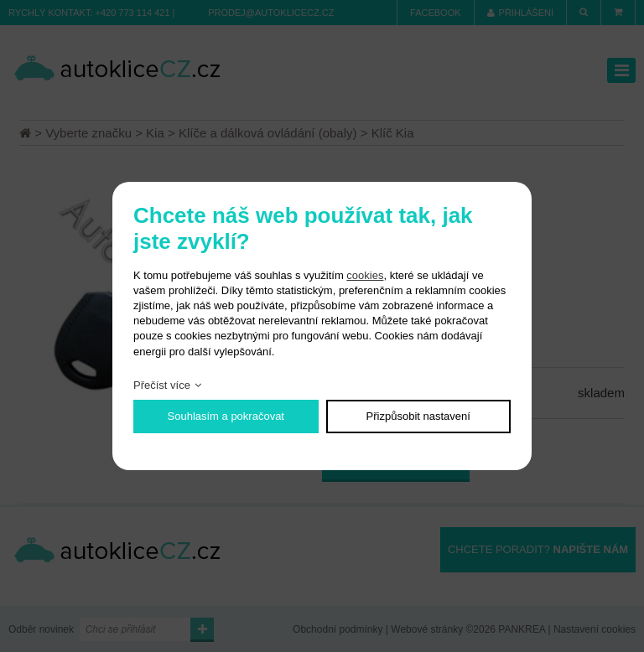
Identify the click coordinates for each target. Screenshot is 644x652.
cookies (365, 275)
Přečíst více (162, 385)
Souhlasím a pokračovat (226, 416)
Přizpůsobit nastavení (418, 416)
